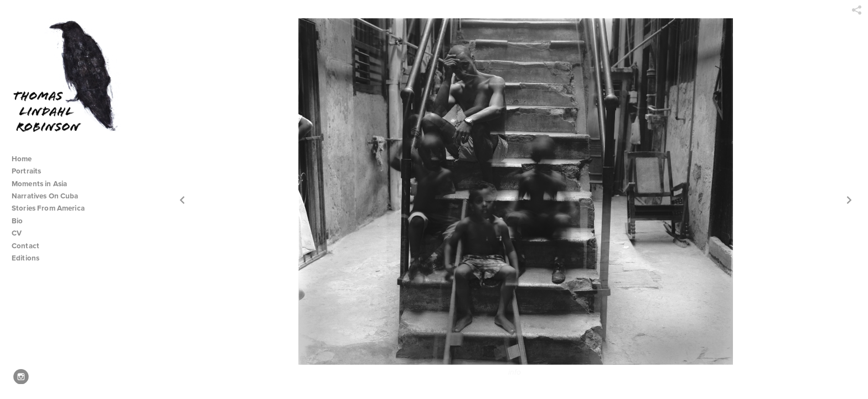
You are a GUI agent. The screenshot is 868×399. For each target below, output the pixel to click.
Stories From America (53, 208)
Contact (25, 246)
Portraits (26, 171)
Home (22, 159)
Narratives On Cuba (50, 196)
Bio (17, 221)
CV (17, 233)
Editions (25, 258)
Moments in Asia (44, 184)
